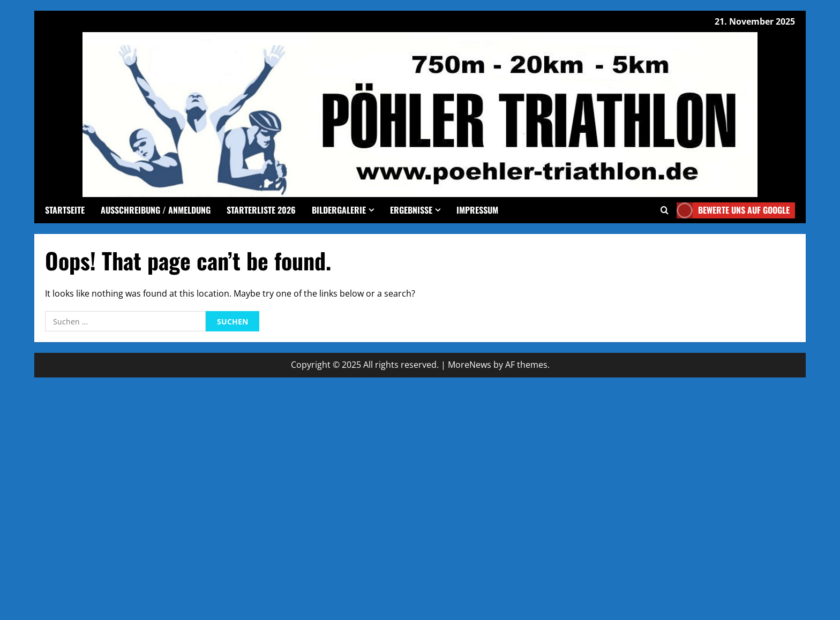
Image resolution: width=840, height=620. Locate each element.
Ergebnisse (411, 210)
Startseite (65, 210)
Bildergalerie (339, 210)
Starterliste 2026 (261, 210)
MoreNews (470, 365)
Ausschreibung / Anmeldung (156, 210)
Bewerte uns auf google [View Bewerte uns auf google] (733, 210)
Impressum (477, 210)
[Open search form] (665, 210)
